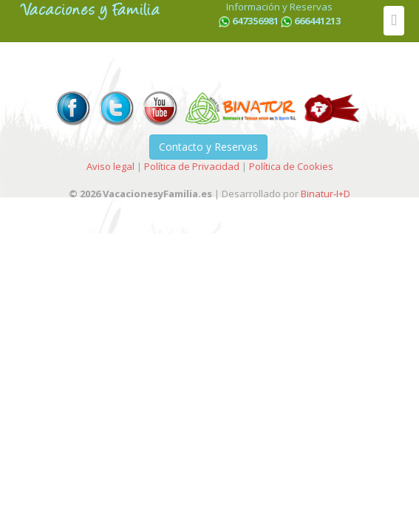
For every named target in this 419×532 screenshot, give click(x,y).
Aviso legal (110, 166)
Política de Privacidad (192, 166)
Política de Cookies (291, 166)
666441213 (317, 21)
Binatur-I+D (326, 194)
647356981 (255, 21)
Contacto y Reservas (208, 147)
